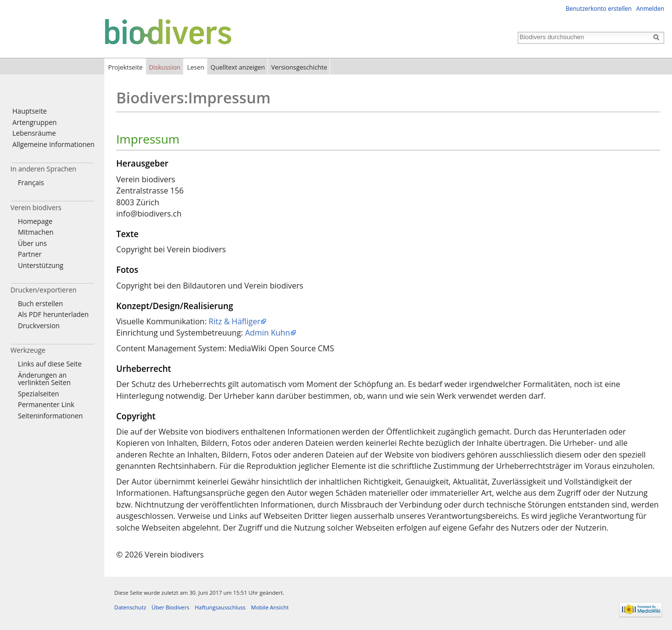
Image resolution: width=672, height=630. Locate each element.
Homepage (35, 221)
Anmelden (650, 9)
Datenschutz (130, 607)
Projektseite (126, 67)
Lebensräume (34, 133)
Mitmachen (36, 232)
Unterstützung (40, 265)
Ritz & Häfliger (234, 321)
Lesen (196, 67)
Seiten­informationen (50, 416)
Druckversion (38, 326)
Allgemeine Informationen (53, 144)
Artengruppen (34, 122)
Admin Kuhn (267, 333)
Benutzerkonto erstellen (599, 9)
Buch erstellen (40, 303)
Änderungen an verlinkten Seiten (44, 379)
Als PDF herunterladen (53, 314)
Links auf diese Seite (49, 364)
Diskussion (165, 67)
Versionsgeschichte (299, 67)
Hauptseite (29, 111)
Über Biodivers (171, 607)
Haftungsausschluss (220, 607)
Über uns (32, 243)
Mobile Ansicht (270, 607)
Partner (29, 254)
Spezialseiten (38, 394)
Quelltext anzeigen (238, 67)
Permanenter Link (46, 404)
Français (31, 182)
